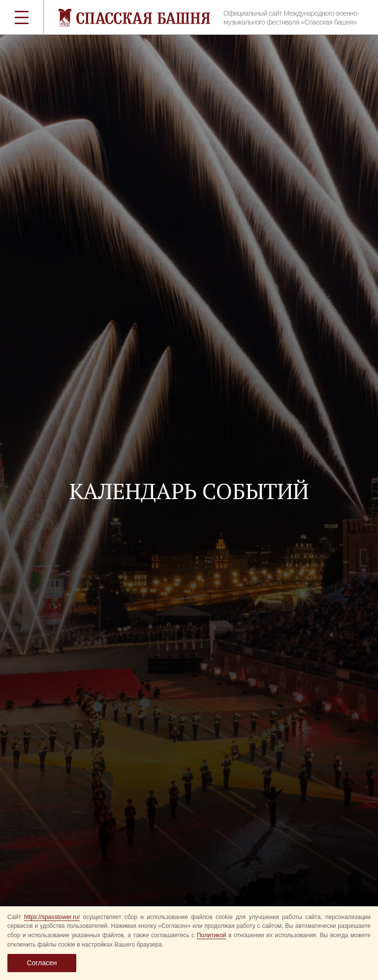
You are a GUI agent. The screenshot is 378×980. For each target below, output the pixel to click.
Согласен (42, 963)
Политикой (212, 935)
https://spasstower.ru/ (52, 917)
